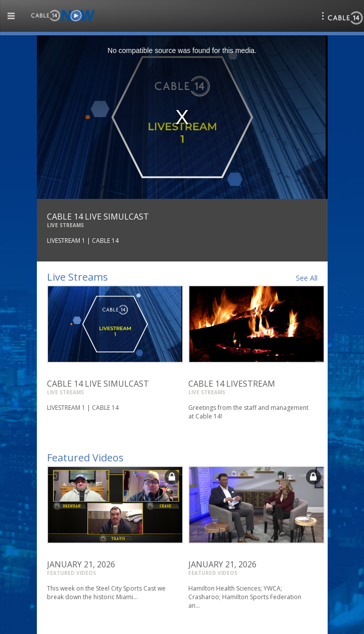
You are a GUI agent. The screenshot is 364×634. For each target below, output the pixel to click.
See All (307, 278)
